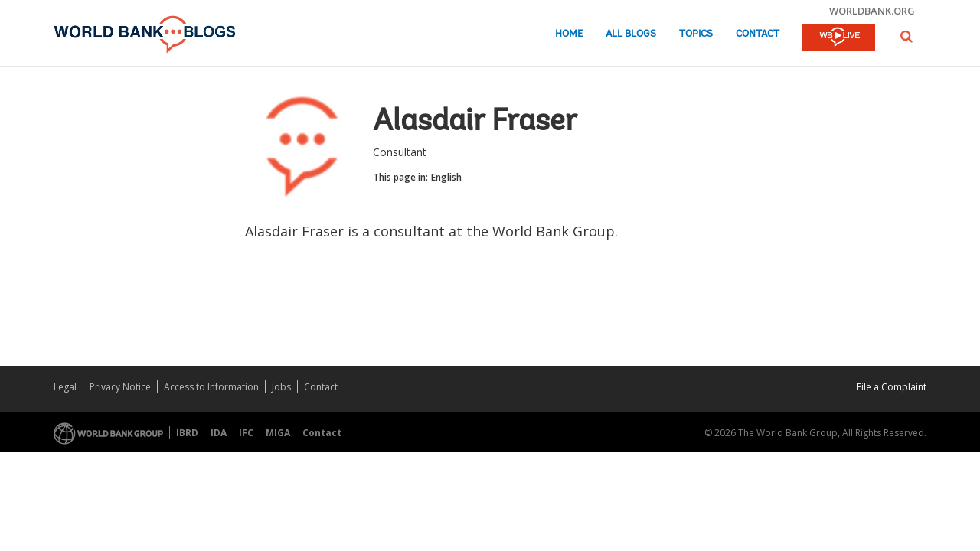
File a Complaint (892, 387)
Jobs (281, 387)
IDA (219, 433)
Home (569, 34)
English (446, 177)
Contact (758, 34)
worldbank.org (872, 11)
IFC (246, 433)
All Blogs (631, 34)
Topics (696, 34)
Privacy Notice (120, 387)
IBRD (187, 433)
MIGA (278, 433)
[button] (906, 36)
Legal (65, 387)
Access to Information (211, 387)
